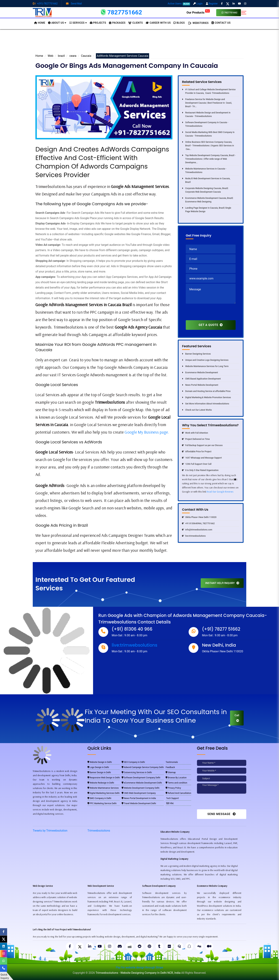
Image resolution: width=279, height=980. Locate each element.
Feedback (170, 767)
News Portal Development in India (139, 798)
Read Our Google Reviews (220, 492)
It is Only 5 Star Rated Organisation (200, 470)
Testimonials (172, 762)
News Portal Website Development (200, 385)
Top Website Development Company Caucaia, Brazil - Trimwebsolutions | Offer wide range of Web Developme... (209, 159)
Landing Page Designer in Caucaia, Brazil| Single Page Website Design (207, 210)
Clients (135, 23)
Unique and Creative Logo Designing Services (205, 360)
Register (212, 4)
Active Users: (179, 4)
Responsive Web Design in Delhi (104, 778)
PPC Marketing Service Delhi (102, 803)
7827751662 (229, 13)
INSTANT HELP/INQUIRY (222, 583)
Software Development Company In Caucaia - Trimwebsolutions (205, 124)
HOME (40, 23)
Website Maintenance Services (103, 788)
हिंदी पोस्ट (170, 803)
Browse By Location (176, 778)
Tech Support (172, 798)
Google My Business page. (147, 432)
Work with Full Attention (195, 433)
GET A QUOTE (211, 325)
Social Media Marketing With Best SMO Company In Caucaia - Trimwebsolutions (208, 134)
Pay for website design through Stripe (139, 967)
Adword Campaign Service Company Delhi (143, 767)
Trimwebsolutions (99, 831)
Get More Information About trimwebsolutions (206, 404)
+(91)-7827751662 (45, 4)
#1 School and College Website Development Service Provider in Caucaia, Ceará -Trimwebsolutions (209, 91)
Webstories (198, 23)
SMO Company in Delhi (99, 798)
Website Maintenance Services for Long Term (205, 366)
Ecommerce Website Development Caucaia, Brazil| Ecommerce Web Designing (208, 200)
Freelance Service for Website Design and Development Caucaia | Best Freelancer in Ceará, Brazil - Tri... (207, 103)
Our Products (198, 12)
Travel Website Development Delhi (139, 803)
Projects (98, 23)
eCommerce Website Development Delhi (142, 783)
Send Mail (74, 4)
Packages (117, 23)
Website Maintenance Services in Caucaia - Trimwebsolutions (204, 171)
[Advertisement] (139, 43)
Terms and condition (176, 783)
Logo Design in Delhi (98, 767)
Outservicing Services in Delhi (137, 772)
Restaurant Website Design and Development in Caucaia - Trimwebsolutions (206, 114)
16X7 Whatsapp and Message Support (202, 458)
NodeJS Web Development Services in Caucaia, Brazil (206, 180)
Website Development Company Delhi (141, 788)
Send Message (222, 814)
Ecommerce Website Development (200, 373)
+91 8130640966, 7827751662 (198, 523)
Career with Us (158, 23)
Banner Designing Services (196, 354)
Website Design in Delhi (100, 762)
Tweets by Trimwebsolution (50, 831)
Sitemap (171, 772)
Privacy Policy (173, 788)
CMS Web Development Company (139, 793)
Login (198, 4)
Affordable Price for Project (197, 452)
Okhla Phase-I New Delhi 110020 (199, 517)
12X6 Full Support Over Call (197, 464)
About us (57, 23)
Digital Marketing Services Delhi (104, 793)
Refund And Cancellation (178, 793)
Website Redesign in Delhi (101, 783)
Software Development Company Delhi (141, 778)
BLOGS (179, 23)
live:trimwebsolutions (194, 536)
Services (78, 23)
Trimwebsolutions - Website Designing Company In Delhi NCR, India (138, 973)
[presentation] (213, 313)
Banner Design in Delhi (99, 772)
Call (237, 718)
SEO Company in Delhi (133, 762)
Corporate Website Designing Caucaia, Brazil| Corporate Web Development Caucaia (205, 190)
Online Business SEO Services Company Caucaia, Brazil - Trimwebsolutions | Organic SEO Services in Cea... (208, 146)
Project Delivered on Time (196, 439)
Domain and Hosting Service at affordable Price (206, 391)
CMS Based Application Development (201, 379)
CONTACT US (221, 23)
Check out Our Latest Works (197, 410)
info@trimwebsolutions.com (197, 530)
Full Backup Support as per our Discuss (202, 445)
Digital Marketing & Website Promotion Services (206, 397)
